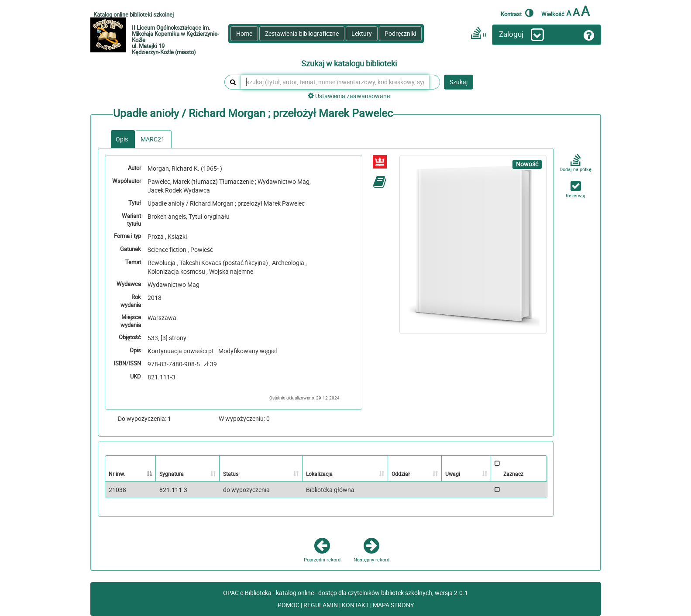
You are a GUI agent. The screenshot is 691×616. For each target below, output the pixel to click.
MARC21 (153, 139)
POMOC (289, 605)
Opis (122, 139)
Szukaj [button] (459, 82)
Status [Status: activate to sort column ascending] (231, 474)
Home (244, 33)
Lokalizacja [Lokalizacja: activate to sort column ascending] (319, 474)
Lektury (362, 33)
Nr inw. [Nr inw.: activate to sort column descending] (117, 474)
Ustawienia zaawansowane (349, 96)
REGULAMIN (321, 605)
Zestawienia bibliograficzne (302, 33)
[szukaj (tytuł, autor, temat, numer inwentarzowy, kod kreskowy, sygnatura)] (335, 82)
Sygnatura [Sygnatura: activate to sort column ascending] (172, 474)
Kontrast (517, 13)
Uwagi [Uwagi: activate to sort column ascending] (453, 474)
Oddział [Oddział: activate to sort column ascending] (401, 474)
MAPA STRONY (393, 605)
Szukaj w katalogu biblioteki (349, 64)
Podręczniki (400, 33)
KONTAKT (356, 605)
